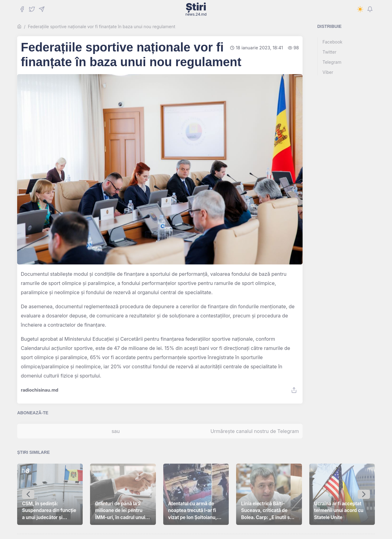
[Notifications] (370, 9)
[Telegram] (42, 9)
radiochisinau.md (40, 390)
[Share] (294, 390)
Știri (196, 9)
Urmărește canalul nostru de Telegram (255, 431)
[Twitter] (32, 9)
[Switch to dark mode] (360, 9)
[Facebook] (22, 9)
